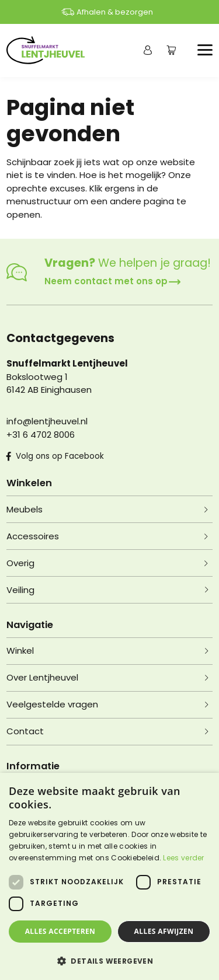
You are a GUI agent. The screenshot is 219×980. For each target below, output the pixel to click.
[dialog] (109, 876)
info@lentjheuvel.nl (47, 421)
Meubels (25, 509)
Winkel (20, 651)
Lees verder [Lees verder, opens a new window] (183, 858)
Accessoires (33, 536)
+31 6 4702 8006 (41, 435)
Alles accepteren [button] (60, 931)
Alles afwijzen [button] (164, 931)
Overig (20, 563)
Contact (25, 731)
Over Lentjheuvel (42, 677)
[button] (109, 961)
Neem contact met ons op (112, 281)
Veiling (20, 590)
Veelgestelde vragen (52, 704)
